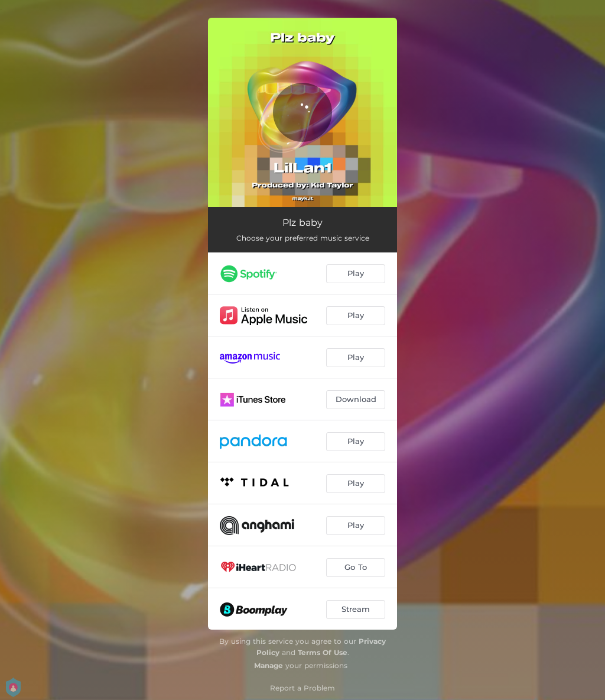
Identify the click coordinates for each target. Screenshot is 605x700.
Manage (269, 665)
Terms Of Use (323, 652)
